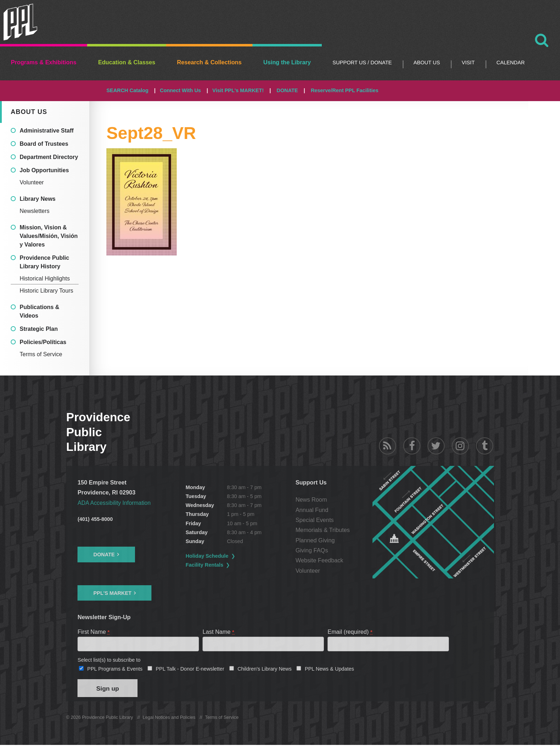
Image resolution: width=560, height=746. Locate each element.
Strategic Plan (39, 329)
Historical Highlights (45, 278)
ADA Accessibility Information (115, 503)
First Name (94, 631)
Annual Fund (312, 510)
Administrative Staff (47, 131)
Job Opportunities (44, 170)
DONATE (287, 90)
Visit (468, 63)
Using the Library (287, 62)
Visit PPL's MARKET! (238, 90)
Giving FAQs (312, 550)
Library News (37, 199)
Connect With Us (181, 90)
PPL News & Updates (329, 670)
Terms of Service (41, 354)
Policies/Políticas (43, 342)
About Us (427, 63)
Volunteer (32, 182)
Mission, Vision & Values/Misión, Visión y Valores (49, 236)
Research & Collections (209, 62)
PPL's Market (112, 593)
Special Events (315, 520)
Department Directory (49, 157)
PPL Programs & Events (115, 670)
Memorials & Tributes (323, 530)
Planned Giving (315, 540)
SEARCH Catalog (127, 90)
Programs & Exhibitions (44, 62)
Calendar (511, 63)
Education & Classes (127, 62)
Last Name (219, 631)
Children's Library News (265, 670)
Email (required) (350, 631)
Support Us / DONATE (362, 63)
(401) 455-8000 (95, 519)
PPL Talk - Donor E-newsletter (190, 670)
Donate (104, 554)
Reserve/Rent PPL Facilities (344, 90)
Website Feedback (320, 560)
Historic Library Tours (46, 291)
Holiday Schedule (207, 556)
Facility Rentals (205, 565)
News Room (311, 499)
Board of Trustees (44, 144)
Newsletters (35, 211)
